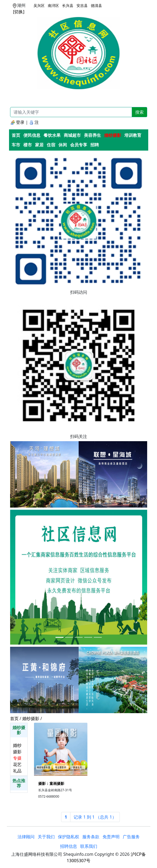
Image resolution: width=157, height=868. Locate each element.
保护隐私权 (69, 837)
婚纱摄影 (31, 718)
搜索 (139, 112)
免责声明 (111, 837)
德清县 (96, 5)
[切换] (19, 12)
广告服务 (131, 837)
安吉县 (82, 5)
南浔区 (53, 5)
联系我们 (89, 846)
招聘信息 (69, 846)
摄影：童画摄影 (51, 783)
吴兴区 (39, 5)
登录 (18, 122)
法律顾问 (26, 837)
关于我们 (46, 837)
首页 (14, 718)
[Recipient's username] (71, 112)
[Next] (95, 817)
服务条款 (91, 837)
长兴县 (68, 5)
